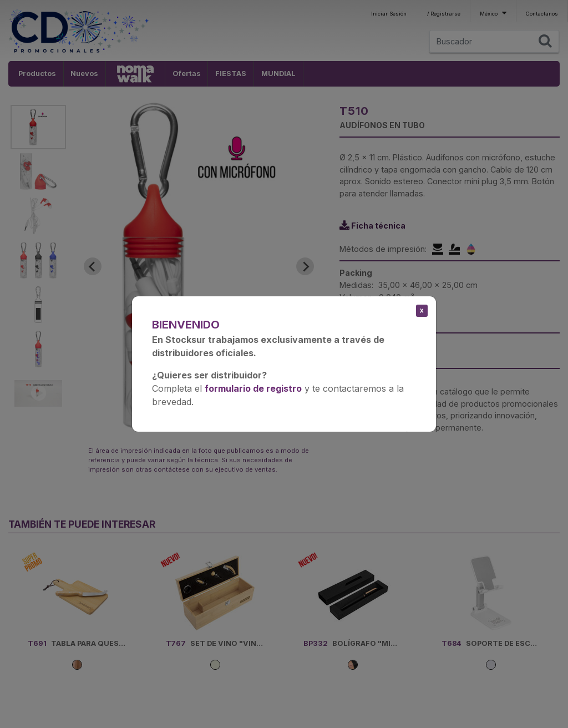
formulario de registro (253, 388)
